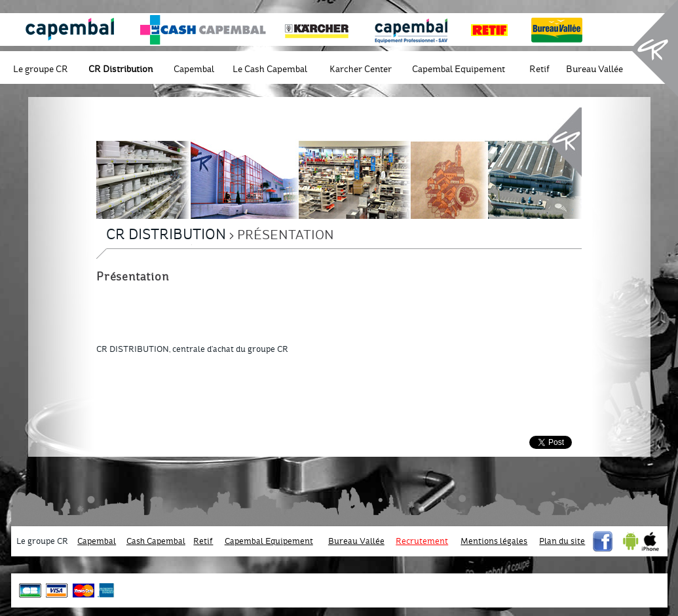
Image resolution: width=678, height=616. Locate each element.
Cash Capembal (156, 541)
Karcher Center (361, 69)
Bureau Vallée (594, 69)
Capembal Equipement (459, 69)
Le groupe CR (41, 69)
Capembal (194, 69)
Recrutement (422, 541)
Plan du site (562, 541)
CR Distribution (121, 69)
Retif (539, 69)
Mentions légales (494, 541)
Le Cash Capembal (270, 69)
